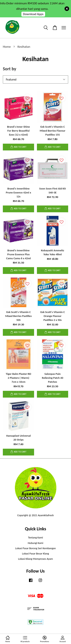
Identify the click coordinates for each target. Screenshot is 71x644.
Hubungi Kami (36, 543)
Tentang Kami (35, 537)
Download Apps (33, 14)
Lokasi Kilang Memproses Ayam (35, 559)
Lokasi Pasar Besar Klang (35, 554)
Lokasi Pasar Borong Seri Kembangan (35, 548)
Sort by (10, 69)
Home (7, 47)
